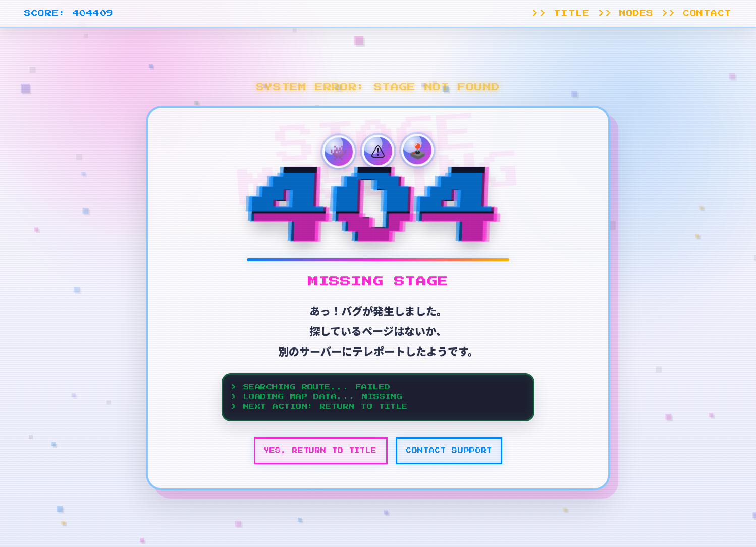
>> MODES (626, 13)
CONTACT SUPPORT (449, 450)
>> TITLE (561, 13)
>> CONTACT (697, 13)
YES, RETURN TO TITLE (320, 450)
